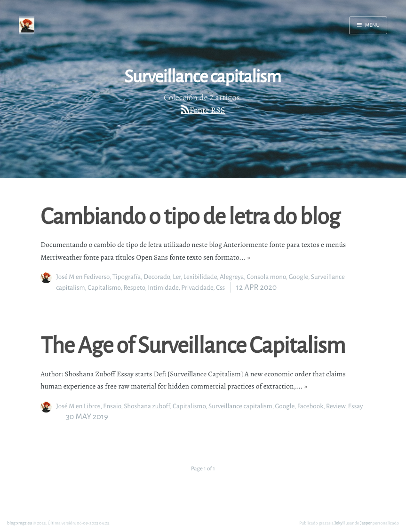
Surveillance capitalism (240, 406)
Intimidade (163, 288)
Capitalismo (104, 288)
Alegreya (232, 277)
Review (336, 406)
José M (65, 277)
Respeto (134, 288)
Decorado (157, 277)
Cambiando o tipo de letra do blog (190, 216)
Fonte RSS (207, 111)
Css (220, 288)
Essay (356, 406)
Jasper (366, 523)
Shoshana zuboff (147, 406)
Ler (177, 277)
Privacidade (197, 288)
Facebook (310, 406)
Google (299, 277)
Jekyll (340, 523)
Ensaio (112, 406)
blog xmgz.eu (20, 523)
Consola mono (266, 277)
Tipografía (127, 277)
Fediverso (97, 277)
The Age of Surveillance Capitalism (193, 345)
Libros (92, 406)
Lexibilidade (200, 277)
